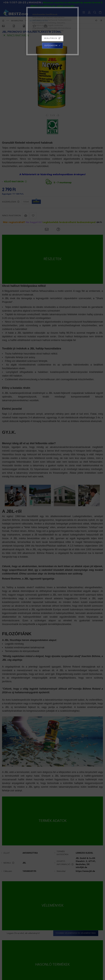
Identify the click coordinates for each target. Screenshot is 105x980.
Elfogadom (51, 45)
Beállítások (51, 38)
